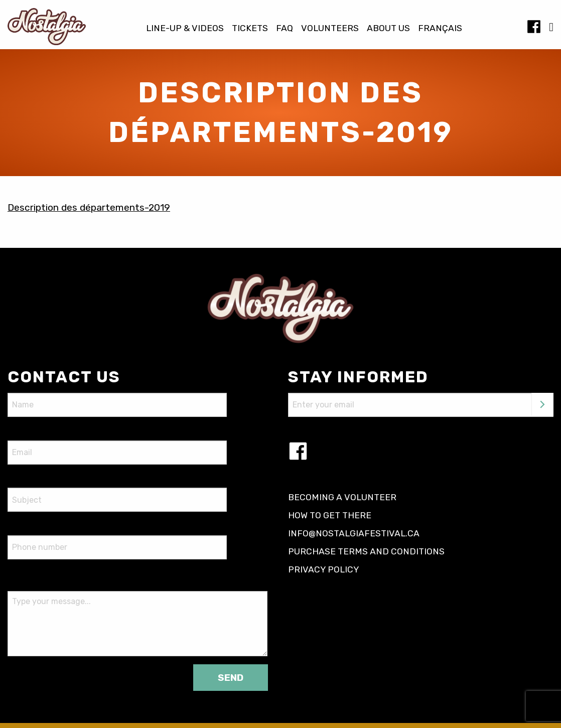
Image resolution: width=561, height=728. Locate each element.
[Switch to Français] (440, 29)
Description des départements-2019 (89, 207)
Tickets (250, 29)
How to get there (330, 515)
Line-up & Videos (185, 29)
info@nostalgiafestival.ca (354, 533)
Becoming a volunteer (342, 497)
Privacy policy (324, 569)
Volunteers (330, 29)
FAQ (285, 29)
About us (388, 29)
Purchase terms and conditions (366, 551)
